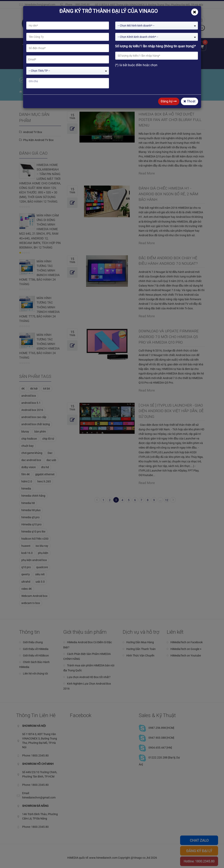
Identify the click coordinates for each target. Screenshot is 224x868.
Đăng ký (169, 101)
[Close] (195, 12)
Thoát (190, 101)
